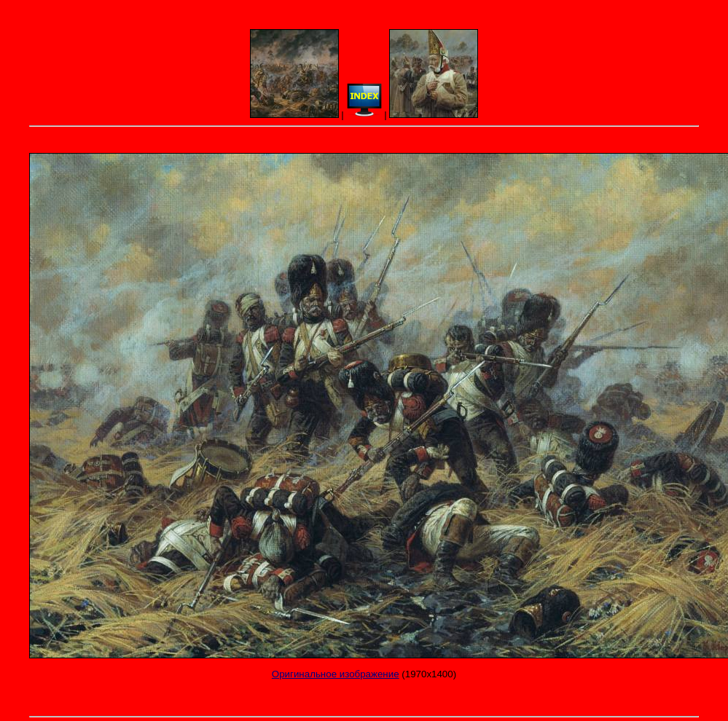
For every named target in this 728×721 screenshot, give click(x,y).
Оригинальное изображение (336, 674)
